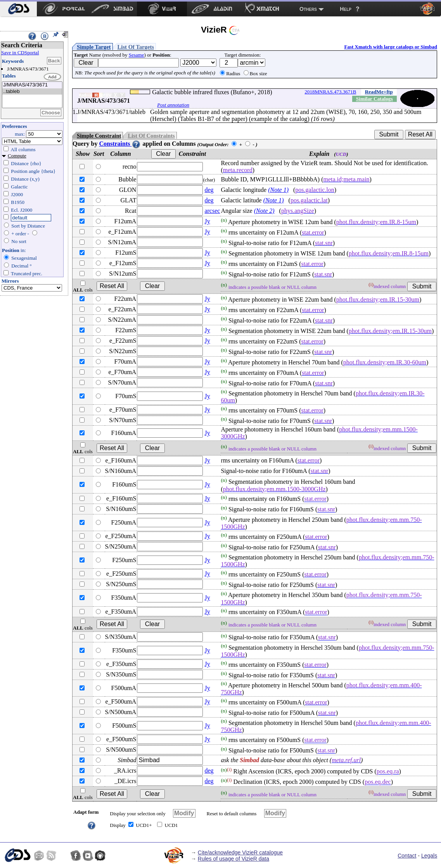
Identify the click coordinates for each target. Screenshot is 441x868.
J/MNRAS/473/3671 (32, 85)
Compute (17, 156)
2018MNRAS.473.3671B (330, 92)
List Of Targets (136, 47)
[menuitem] (18, 9)
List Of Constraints (151, 136)
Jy (207, 221)
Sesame (137, 55)
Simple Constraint (99, 136)
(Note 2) (264, 211)
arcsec (212, 211)
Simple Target (94, 47)
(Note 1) (278, 190)
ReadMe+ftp (379, 92)
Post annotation (173, 105)
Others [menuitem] (308, 9)
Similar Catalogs (374, 99)
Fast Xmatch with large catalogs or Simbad (391, 47)
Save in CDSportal (20, 53)
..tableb (32, 92)
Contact (407, 856)
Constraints (120, 144)
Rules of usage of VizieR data (233, 859)
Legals (429, 856)
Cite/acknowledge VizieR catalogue (240, 852)
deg (209, 190)
